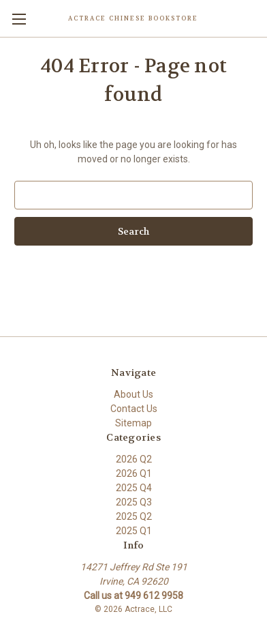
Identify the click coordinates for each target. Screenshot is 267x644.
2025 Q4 (134, 488)
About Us (133, 394)
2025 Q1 (134, 531)
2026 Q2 (134, 459)
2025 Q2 (134, 516)
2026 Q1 (134, 473)
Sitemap (133, 423)
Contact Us (134, 409)
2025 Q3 (134, 502)
